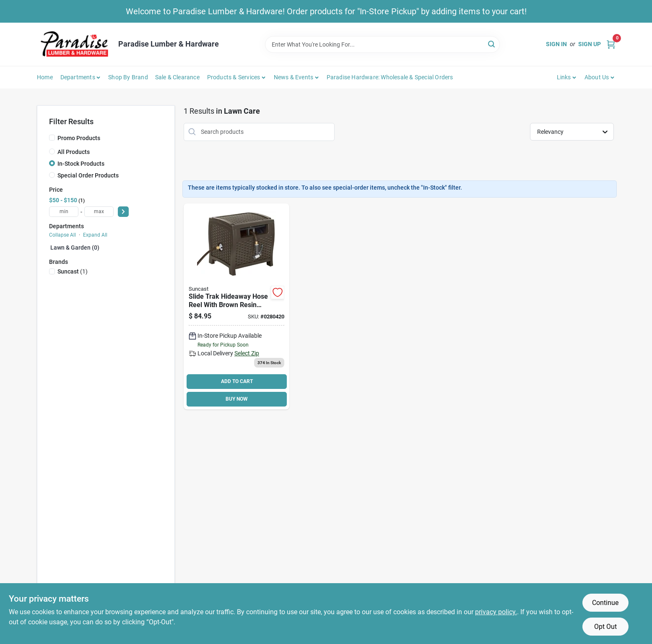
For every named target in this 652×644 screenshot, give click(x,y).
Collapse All (62, 235)
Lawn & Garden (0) (75, 248)
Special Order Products (88, 175)
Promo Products (79, 138)
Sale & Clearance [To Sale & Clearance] (177, 77)
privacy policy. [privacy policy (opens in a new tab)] (496, 612)
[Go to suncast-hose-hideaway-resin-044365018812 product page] (236, 306)
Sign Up (590, 44)
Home (45, 77)
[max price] (99, 212)
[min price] (64, 212)
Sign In (556, 44)
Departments (78, 77)
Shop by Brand (128, 77)
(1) (73, 271)
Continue (605, 603)
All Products (74, 152)
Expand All (95, 235)
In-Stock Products (81, 164)
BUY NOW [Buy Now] (237, 399)
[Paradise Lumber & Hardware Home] (75, 44)
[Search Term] (382, 44)
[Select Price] (123, 212)
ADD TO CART (237, 381)
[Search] (492, 44)
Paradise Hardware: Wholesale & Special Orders (390, 77)
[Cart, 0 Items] (611, 44)
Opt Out (605, 627)
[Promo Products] (52, 138)
